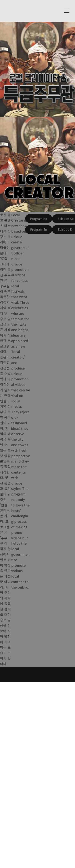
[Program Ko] (39, 219)
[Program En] (39, 230)
